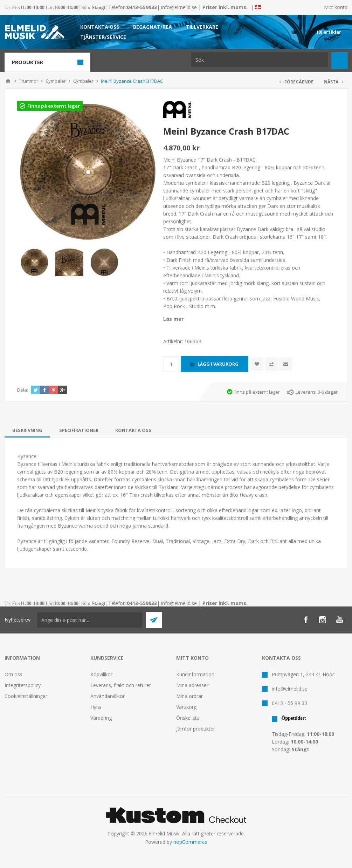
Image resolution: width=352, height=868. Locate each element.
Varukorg (186, 707)
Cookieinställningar (26, 696)
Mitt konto (336, 7)
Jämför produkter (196, 729)
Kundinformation (195, 674)
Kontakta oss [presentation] (133, 430)
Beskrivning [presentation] (27, 430)
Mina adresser (192, 685)
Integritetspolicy (23, 685)
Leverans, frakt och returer (121, 685)
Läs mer (173, 319)
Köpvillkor (101, 674)
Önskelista (188, 718)
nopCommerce (190, 842)
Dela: (23, 390)
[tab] (27, 430)
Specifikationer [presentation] (79, 430)
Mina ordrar (189, 696)
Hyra (96, 707)
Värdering (101, 718)
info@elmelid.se (179, 7)
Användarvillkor (108, 696)
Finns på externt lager (54, 106)
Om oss (13, 674)
